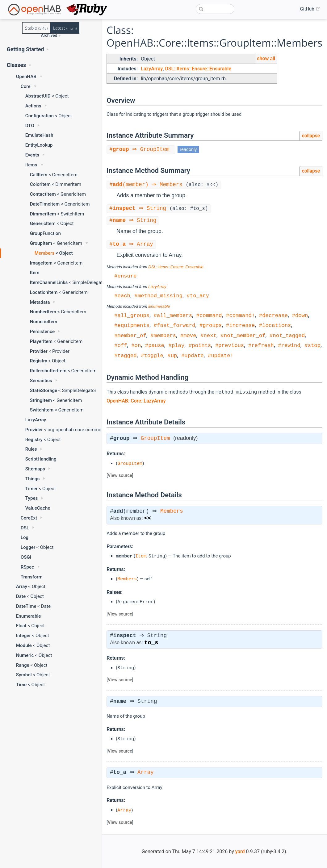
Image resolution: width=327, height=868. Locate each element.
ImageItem (41, 263)
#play (176, 345)
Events (32, 155)
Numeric (25, 655)
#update (193, 355)
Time (21, 685)
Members (45, 253)
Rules (31, 449)
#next (208, 335)
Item (35, 273)
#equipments (132, 325)
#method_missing (159, 296)
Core (26, 86)
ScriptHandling (41, 459)
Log (25, 537)
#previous (230, 345)
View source (120, 475)
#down (300, 315)
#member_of (130, 335)
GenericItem (43, 223)
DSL (25, 528)
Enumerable (29, 616)
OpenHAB (26, 77)
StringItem (41, 400)
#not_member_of (243, 335)
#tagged (126, 355)
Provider (39, 351)
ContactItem (43, 194)
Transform (32, 577)
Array (22, 586)
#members (163, 335)
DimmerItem (43, 214)
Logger (28, 547)
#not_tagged (287, 335)
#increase (240, 325)
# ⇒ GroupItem (142, 149)
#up (172, 355)
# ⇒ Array (132, 244)
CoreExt (29, 518)
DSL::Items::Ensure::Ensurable (198, 69)
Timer (31, 489)
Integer (23, 636)
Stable (36, 28)
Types (32, 498)
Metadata (40, 302)
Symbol (24, 675)
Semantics (41, 381)
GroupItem (41, 243)
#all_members (173, 315)
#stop (312, 345)
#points (200, 345)
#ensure (126, 276)
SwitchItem (42, 410)
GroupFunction (45, 233)
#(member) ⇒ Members (148, 185)
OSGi (26, 557)
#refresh (261, 345)
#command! (240, 315)
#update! (221, 355)
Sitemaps (35, 469)
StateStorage (44, 390)
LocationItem (44, 292)
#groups (211, 325)
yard (240, 851)
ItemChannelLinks (49, 282)
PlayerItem (41, 341)
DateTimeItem (45, 204)
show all (266, 58)
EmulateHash (39, 135)
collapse (311, 136)
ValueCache (38, 508)
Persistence (42, 332)
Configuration (40, 116)
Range (23, 665)
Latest (65, 28)
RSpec (27, 567)
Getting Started (25, 49)
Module (24, 645)
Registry (39, 361)
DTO (30, 126)
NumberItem (43, 312)
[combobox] (215, 9)
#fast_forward (175, 325)
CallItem (39, 175)
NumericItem (44, 322)
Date (21, 596)
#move (188, 335)
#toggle (152, 355)
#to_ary (198, 296)
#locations (275, 325)
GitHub (310, 9)
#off (121, 345)
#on (136, 345)
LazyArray (36, 420)
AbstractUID (38, 96)
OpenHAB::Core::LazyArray (136, 401)
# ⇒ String (140, 209)
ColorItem (40, 184)
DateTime (26, 606)
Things (32, 479)
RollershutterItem (48, 371)
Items (31, 165)
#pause (155, 345)
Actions (33, 106)
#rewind (289, 345)
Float (21, 626)
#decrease (273, 315)
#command (209, 315)
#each (122, 296)
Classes (16, 65)
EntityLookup (39, 145)
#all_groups (132, 315)
